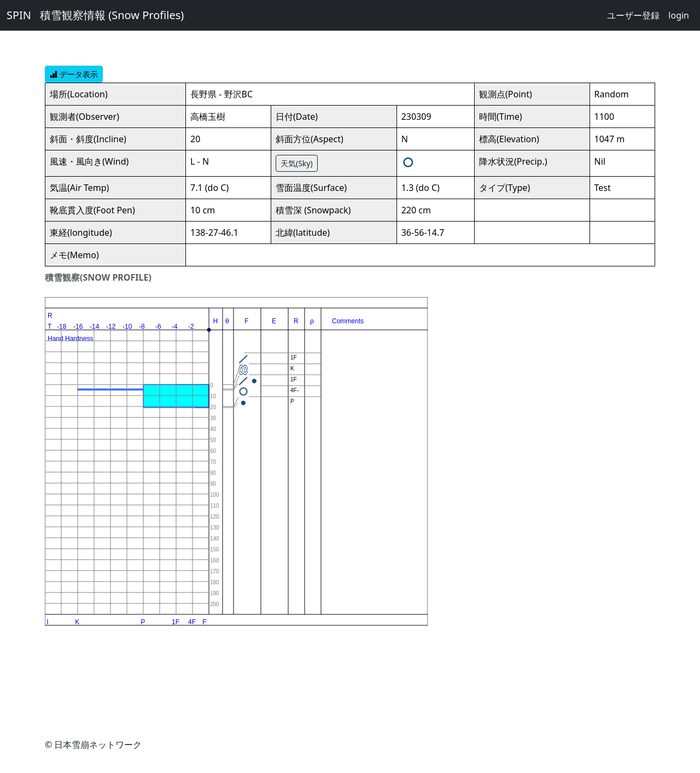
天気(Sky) (297, 163)
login (679, 15)
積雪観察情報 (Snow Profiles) (112, 15)
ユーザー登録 (633, 15)
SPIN (19, 15)
